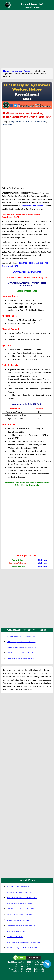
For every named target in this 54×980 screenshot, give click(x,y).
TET (28, 965)
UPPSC (28, 969)
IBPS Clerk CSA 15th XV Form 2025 (18, 920)
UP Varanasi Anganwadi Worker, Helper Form (21, 647)
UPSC (23, 967)
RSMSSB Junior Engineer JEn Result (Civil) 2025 (22, 948)
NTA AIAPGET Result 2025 (15, 937)
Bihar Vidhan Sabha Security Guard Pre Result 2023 (23, 942)
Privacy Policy (14, 969)
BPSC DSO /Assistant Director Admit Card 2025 (22, 898)
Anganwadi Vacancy (22, 71)
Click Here (43, 560)
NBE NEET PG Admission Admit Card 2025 (20, 909)
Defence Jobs (39, 969)
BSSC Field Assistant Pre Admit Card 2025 (20, 903)
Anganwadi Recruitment (32, 206)
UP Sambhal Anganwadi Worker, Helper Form (21, 658)
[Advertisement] (27, 40)
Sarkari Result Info (33, 4)
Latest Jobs (7, 125)
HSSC (23, 969)
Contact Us (14, 967)
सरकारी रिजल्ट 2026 (33, 8)
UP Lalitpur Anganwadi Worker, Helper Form (21, 636)
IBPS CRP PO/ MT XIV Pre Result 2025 (19, 887)
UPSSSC (29, 971)
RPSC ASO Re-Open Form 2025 (17, 931)
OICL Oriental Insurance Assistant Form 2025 (21, 926)
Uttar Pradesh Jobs (38, 122)
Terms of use (14, 971)
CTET (29, 967)
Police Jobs (39, 967)
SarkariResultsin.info (39, 962)
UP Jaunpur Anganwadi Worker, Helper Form (21, 642)
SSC (23, 965)
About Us (14, 965)
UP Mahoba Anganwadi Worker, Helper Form (21, 653)
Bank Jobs (39, 965)
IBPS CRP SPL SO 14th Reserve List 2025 (20, 892)
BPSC (23, 971)
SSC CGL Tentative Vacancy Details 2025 (20, 914)
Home (6, 71)
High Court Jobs (39, 971)
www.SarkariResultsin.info (27, 272)
